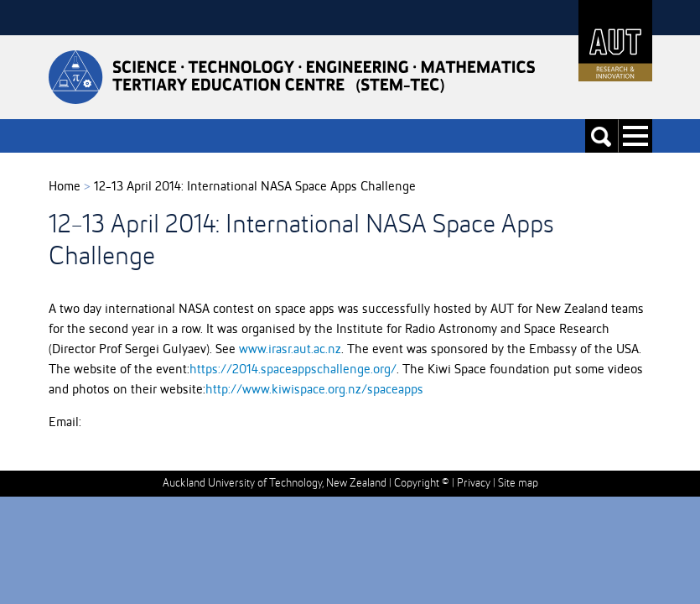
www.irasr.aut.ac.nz (290, 350)
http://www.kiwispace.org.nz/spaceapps (314, 390)
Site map (518, 483)
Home (65, 187)
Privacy (474, 483)
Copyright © (422, 483)
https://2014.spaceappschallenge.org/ (293, 370)
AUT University (615, 41)
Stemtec (292, 77)
